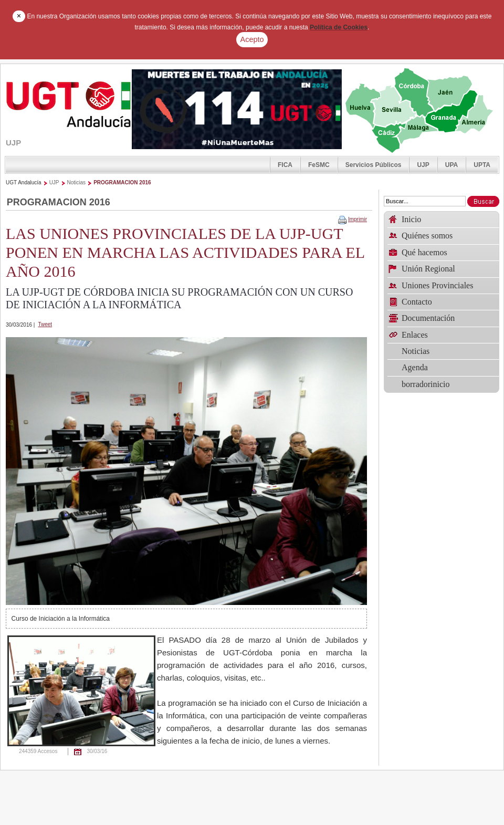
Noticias (77, 182)
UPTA (482, 165)
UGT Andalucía (24, 182)
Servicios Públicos (374, 165)
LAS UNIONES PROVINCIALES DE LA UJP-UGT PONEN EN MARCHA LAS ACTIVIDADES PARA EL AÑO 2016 (185, 252)
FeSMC (319, 165)
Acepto (252, 39)
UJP (423, 165)
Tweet (45, 324)
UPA (451, 165)
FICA (285, 165)
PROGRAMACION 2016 (122, 182)
